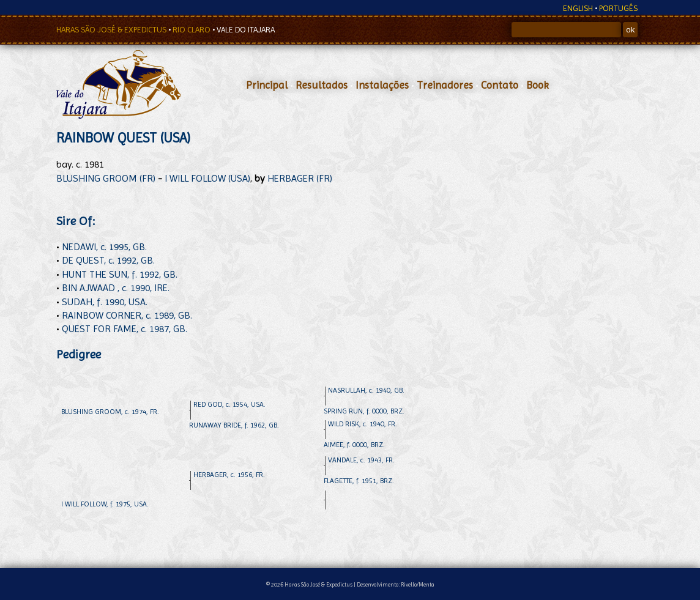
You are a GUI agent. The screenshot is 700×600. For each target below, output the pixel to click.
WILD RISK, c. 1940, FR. (363, 424)
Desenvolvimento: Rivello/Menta (396, 584)
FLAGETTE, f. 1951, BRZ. (359, 481)
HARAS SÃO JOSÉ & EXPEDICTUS (112, 30)
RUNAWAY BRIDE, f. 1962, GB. (234, 425)
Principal (267, 85)
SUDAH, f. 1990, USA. (105, 302)
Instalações (382, 85)
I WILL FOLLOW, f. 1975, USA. (105, 504)
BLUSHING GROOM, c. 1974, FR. (110, 412)
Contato (500, 85)
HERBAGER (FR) (300, 178)
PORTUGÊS (618, 8)
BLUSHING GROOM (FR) (106, 178)
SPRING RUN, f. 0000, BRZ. (364, 411)
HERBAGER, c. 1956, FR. (229, 475)
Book (538, 85)
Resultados (322, 85)
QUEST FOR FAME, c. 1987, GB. (125, 329)
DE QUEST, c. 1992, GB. (108, 260)
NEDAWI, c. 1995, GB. (104, 247)
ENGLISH (578, 8)
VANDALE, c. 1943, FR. (361, 460)
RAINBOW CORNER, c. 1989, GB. (127, 315)
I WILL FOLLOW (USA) (207, 178)
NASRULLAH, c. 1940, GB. (366, 390)
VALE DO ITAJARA (246, 30)
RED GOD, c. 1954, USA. (229, 404)
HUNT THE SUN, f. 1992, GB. (120, 274)
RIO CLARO (192, 30)
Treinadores (445, 85)
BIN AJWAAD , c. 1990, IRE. (116, 288)
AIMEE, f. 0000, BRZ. (354, 445)
